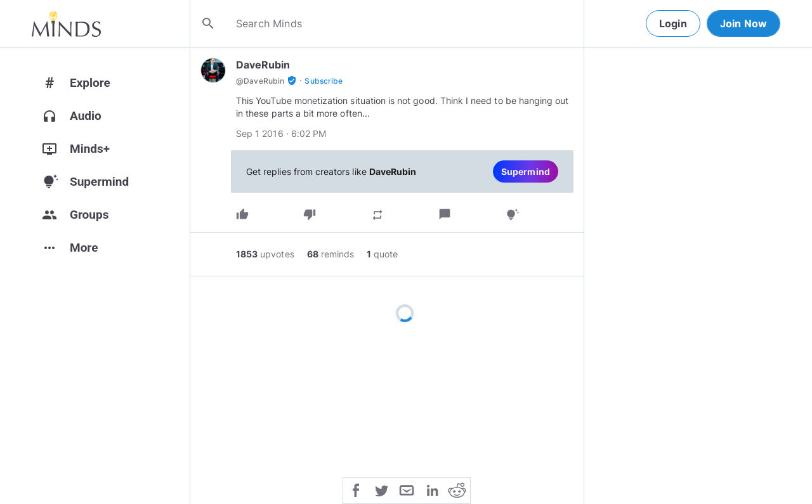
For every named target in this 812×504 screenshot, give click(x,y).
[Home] (66, 23)
